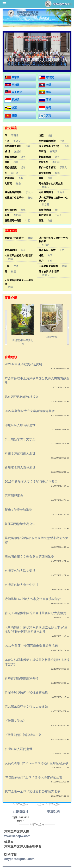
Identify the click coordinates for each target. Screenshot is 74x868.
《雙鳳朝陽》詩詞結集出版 (23, 735)
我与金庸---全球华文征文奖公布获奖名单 (32, 791)
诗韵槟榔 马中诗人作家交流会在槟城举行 (33, 599)
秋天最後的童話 (47, 141)
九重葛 (8, 183)
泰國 (49, 99)
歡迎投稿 (53, 811)
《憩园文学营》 (15, 721)
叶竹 (28, 220)
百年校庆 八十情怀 (49, 271)
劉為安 (17, 141)
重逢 (41, 220)
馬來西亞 (17, 92)
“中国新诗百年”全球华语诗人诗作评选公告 (33, 777)
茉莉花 (42, 151)
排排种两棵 (51, 321)
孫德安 (46, 275)
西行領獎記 (11, 167)
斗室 (7, 141)
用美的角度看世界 (48, 266)
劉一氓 (15, 173)
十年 (7, 266)
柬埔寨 (16, 85)
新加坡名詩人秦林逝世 (20, 467)
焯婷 (28, 146)
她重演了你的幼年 (14, 198)
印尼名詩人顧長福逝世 (20, 425)
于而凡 (15, 135)
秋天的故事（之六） (50, 146)
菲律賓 (50, 77)
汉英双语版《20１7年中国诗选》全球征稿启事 (36, 763)
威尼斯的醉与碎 (13, 192)
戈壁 (41, 135)
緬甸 (49, 92)
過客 (23, 157)
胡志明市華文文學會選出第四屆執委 (29, 557)
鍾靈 (50, 135)
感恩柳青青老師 (13, 146)
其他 (49, 115)
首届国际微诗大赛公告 (20, 524)
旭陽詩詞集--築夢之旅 (23, 324)
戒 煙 (7, 151)
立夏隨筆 (9, 178)
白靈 (50, 220)
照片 (41, 261)
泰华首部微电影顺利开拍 (22, 678)
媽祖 (41, 255)
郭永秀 (46, 204)
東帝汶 (16, 77)
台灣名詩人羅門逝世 (18, 749)
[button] (6, 50)
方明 (50, 255)
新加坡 (16, 99)
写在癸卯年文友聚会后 (51, 183)
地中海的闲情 (46, 192)
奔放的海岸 (45, 215)
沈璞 (50, 261)
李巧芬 (56, 162)
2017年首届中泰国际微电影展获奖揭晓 (31, 646)
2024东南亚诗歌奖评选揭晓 (23, 364)
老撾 (49, 85)
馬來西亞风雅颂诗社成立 (22, 397)
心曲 (7, 215)
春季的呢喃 (45, 173)
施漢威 (18, 151)
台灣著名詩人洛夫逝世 (20, 571)
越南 (14, 115)
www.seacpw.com (17, 836)
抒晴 (62, 141)
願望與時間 (45, 210)
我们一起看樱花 (47, 167)
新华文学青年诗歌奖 (18, 510)
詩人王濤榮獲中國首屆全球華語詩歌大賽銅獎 (35, 613)
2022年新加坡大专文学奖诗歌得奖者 (30, 411)
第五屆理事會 (14, 496)
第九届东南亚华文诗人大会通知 (26, 707)
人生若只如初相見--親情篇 (19, 255)
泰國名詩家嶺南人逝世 (20, 453)
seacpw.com (58, 4)
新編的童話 (11, 157)
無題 (41, 178)
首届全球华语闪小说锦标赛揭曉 (26, 693)
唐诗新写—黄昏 (13, 220)
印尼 (49, 107)
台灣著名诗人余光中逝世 (22, 585)
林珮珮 (54, 151)
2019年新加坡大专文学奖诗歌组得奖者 (31, 482)
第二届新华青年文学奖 (20, 439)
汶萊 (14, 107)
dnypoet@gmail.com (19, 859)
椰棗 (7, 162)
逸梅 (67, 146)
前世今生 (44, 162)
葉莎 (57, 210)
